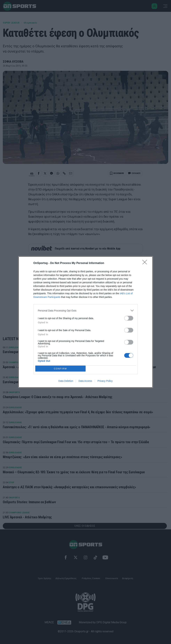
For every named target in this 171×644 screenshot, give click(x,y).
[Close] (146, 263)
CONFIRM (60, 369)
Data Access (85, 381)
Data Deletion (66, 381)
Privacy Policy (105, 381)
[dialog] (86, 322)
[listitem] (86, 311)
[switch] (129, 318)
